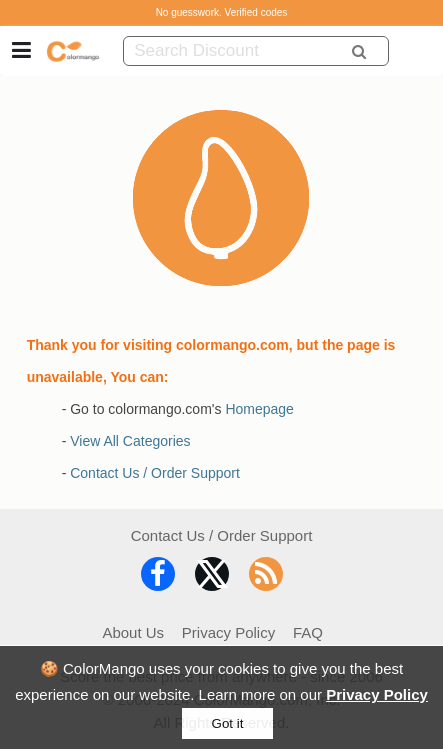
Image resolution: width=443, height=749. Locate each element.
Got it (228, 723)
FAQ (308, 632)
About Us (133, 632)
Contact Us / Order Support (155, 473)
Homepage (259, 409)
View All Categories (130, 441)
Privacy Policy (377, 694)
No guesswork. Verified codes (222, 12)
